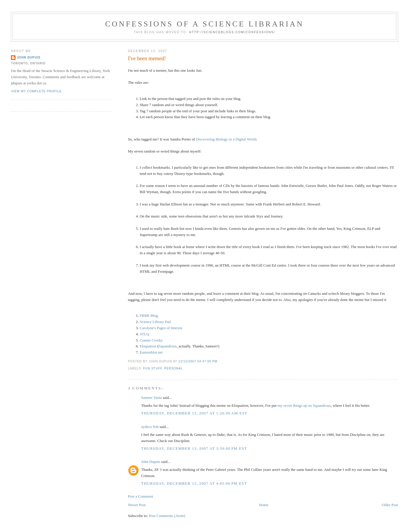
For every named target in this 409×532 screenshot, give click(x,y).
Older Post (390, 505)
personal (174, 368)
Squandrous (168, 346)
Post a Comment (141, 496)
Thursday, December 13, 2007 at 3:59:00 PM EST (194, 448)
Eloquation (148, 346)
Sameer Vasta (152, 398)
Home (264, 505)
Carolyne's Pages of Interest (161, 328)
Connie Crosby (151, 340)
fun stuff (153, 368)
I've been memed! (147, 58)
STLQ (145, 334)
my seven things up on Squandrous (304, 405)
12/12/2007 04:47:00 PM (198, 361)
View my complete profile (36, 91)
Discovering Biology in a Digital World (226, 139)
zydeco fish (150, 427)
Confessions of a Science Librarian (204, 24)
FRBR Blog (149, 316)
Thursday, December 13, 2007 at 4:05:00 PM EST (194, 483)
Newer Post (137, 505)
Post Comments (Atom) (167, 516)
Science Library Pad (155, 322)
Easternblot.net (151, 352)
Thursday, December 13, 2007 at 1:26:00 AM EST (194, 413)
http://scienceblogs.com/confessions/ (232, 32)
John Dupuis (151, 462)
